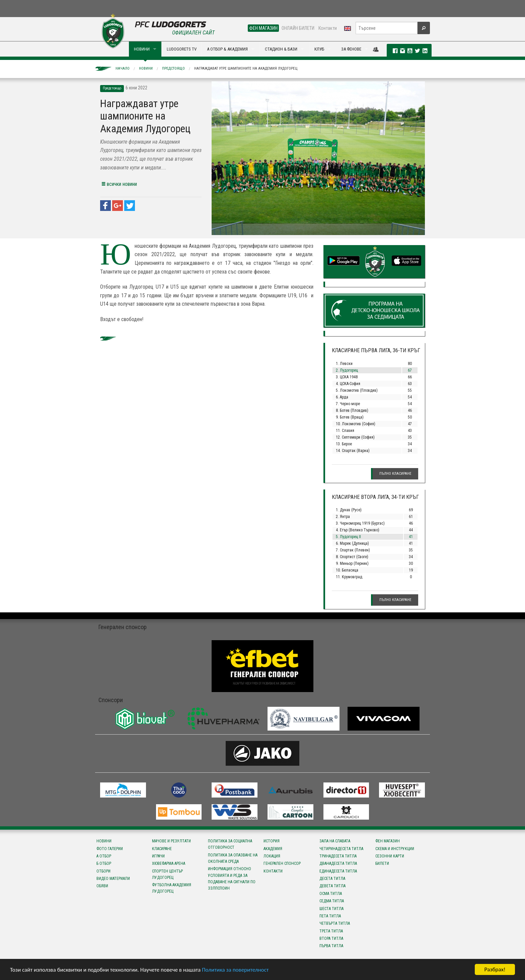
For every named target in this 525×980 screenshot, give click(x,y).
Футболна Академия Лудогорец (172, 888)
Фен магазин (388, 841)
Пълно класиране (395, 474)
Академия (273, 849)
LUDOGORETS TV (182, 49)
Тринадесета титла (338, 856)
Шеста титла (331, 909)
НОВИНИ (142, 49)
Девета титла (332, 886)
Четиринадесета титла (341, 849)
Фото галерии (110, 849)
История (272, 841)
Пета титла (330, 916)
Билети (382, 863)
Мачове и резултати (171, 841)
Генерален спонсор (282, 863)
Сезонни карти (390, 856)
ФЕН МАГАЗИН (263, 28)
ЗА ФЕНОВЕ (351, 49)
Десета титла (332, 879)
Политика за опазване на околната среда (233, 858)
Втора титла (331, 938)
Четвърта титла (335, 923)
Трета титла (331, 931)
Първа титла (331, 946)
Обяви (102, 886)
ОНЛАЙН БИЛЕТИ (298, 28)
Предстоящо (173, 68)
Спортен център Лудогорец (167, 874)
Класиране (162, 849)
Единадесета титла (338, 871)
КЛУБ (319, 49)
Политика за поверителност (235, 971)
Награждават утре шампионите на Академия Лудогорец (246, 68)
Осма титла (331, 894)
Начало (123, 68)
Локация (272, 856)
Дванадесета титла (338, 863)
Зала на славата (335, 841)
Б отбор (104, 863)
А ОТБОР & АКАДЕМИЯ (227, 49)
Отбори (103, 871)
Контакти (328, 28)
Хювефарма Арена (169, 863)
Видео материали (113, 879)
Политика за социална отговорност (230, 844)
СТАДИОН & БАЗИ (281, 49)
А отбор (104, 856)
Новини (146, 68)
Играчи (158, 856)
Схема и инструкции (395, 849)
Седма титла (332, 901)
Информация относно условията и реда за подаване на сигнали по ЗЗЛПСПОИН (232, 879)
